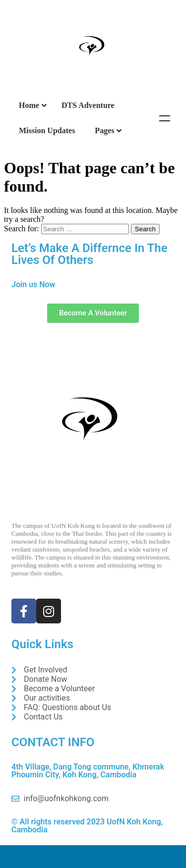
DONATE (93, 857)
